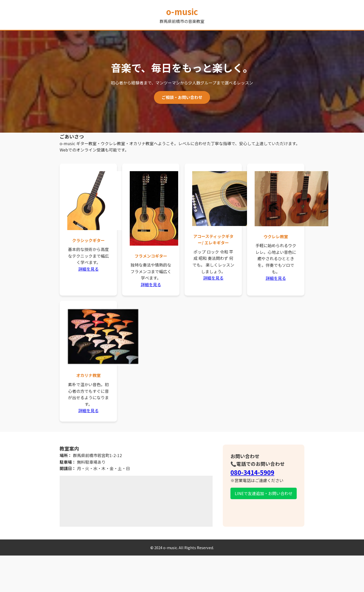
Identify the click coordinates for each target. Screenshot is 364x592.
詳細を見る (88, 269)
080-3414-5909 (252, 472)
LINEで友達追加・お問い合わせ (264, 493)
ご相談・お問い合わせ (182, 97)
